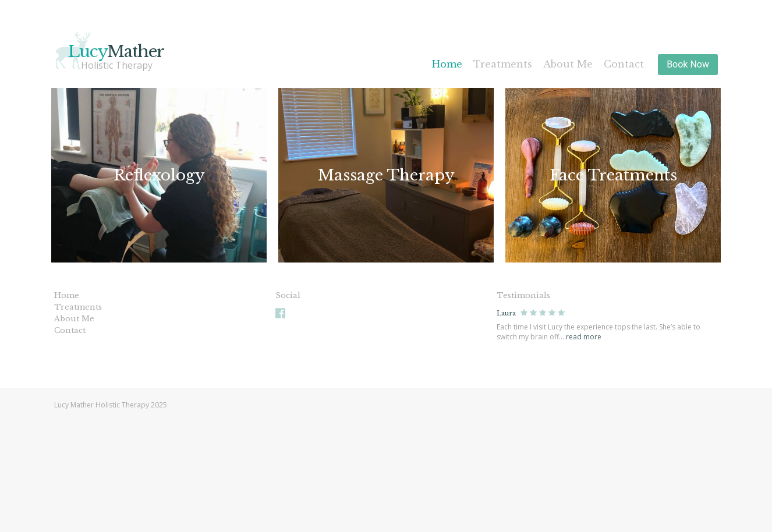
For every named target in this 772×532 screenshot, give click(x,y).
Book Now (688, 64)
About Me (568, 64)
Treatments (503, 64)
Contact (624, 64)
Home (447, 64)
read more (584, 337)
